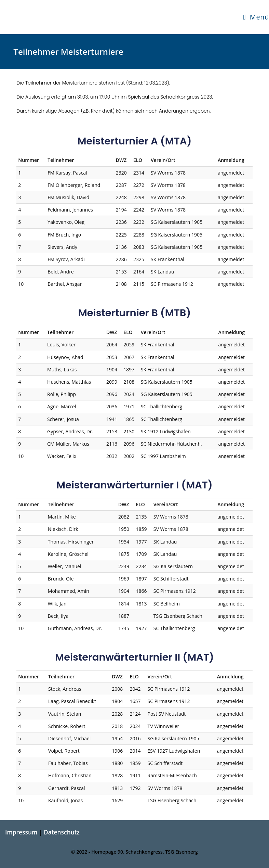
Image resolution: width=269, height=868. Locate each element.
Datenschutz (62, 832)
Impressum (21, 832)
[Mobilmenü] (256, 17)
